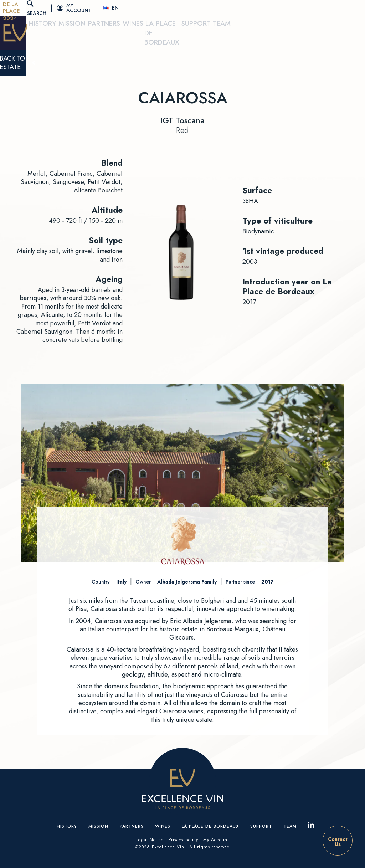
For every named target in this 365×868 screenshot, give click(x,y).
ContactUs (338, 842)
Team (344, 36)
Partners (177, 36)
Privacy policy (183, 840)
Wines (209, 36)
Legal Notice (150, 840)
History (110, 36)
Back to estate (183, 64)
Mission (142, 36)
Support (314, 36)
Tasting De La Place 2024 (52, 8)
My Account (216, 840)
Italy (121, 582)
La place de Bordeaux (260, 36)
